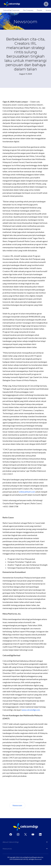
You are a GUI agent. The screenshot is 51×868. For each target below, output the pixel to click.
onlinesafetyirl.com (27, 492)
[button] (26, 843)
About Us (34, 805)
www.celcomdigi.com (31, 710)
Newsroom (17, 805)
